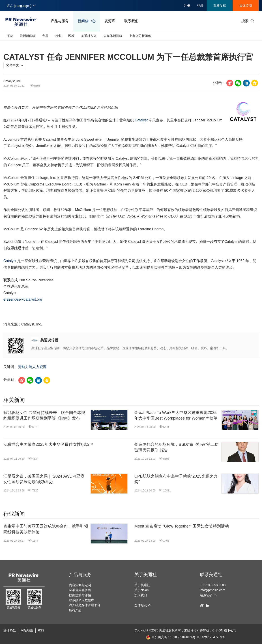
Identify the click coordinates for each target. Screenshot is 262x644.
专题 (45, 36)
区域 (71, 36)
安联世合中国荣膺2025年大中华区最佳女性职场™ (48, 444)
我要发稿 (220, 6)
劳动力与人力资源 (32, 367)
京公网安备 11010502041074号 (171, 637)
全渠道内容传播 (80, 590)
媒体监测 (246, 6)
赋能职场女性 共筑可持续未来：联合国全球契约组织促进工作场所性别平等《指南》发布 (44, 415)
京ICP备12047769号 (211, 637)
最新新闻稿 (28, 36)
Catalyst (141, 120)
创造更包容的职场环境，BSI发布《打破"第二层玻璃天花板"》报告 (177, 447)
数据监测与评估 (80, 595)
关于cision (142, 590)
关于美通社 (146, 575)
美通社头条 (89, 36)
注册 (187, 6)
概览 (10, 36)
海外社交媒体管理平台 (85, 605)
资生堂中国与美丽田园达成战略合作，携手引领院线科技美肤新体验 (46, 529)
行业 (58, 36)
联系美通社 (211, 575)
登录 (200, 6)
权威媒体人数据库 (82, 600)
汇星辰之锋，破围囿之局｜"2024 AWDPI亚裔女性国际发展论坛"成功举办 (44, 479)
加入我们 (141, 595)
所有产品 (75, 610)
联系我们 (131, 21)
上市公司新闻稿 (140, 36)
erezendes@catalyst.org (23, 299)
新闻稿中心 (87, 21)
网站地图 (27, 630)
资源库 (110, 21)
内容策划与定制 (80, 585)
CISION (218, 630)
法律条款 (10, 630)
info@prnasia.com (213, 590)
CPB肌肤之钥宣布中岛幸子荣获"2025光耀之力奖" (176, 479)
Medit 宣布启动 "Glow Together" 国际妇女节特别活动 (182, 526)
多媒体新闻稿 (113, 36)
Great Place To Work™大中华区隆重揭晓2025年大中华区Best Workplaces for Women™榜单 (176, 415)
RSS (41, 630)
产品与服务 (60, 21)
